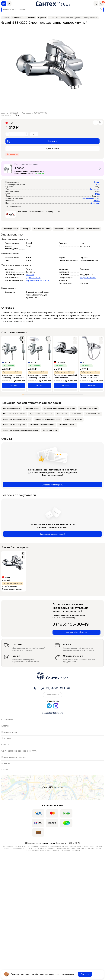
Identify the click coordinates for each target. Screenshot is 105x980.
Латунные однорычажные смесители (59, 408)
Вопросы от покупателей (89, 229)
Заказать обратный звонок (76, 632)
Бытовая (30, 275)
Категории (59, 229)
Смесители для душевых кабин (48, 419)
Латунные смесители (88, 408)
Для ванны (95, 203)
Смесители (76, 414)
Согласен (85, 974)
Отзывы (70, 229)
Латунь (97, 201)
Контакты (6, 770)
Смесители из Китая (73, 419)
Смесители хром (50, 430)
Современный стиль (91, 198)
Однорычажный (33, 278)
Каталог (5, 726)
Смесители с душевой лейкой (42, 425)
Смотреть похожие (42, 229)
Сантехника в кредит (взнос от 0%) (19, 751)
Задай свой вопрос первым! (53, 534)
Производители (9, 732)
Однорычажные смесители (41, 414)
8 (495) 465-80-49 (71, 625)
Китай (97, 185)
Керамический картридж (38, 281)
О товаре (25, 229)
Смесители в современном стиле (17, 419)
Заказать (32, 141)
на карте (58, 787)
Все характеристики (14, 207)
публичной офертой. (72, 850)
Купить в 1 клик (52, 149)
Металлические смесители (14, 414)
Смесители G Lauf (93, 414)
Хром (97, 194)
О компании (7, 720)
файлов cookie (69, 974)
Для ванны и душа (32, 408)
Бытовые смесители (12, 408)
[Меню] (4, 4)
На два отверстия (88, 278)
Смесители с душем (67, 425)
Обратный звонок (52, 695)
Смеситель (95, 189)
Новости (6, 763)
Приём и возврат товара (14, 757)
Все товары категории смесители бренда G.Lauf (39, 212)
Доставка (6, 738)
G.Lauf (97, 182)
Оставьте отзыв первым (52, 485)
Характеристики (10, 229)
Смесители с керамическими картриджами (21, 430)
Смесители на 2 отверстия (14, 425)
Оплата (5, 745)
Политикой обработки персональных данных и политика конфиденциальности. (53, 847)
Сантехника (62, 414)
